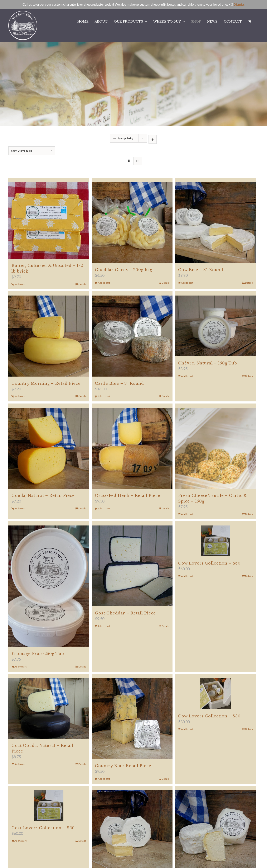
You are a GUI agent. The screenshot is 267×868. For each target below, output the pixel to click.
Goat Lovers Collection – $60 (43, 828)
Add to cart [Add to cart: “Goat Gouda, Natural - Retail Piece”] (20, 764)
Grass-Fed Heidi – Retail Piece (128, 496)
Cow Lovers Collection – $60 (209, 563)
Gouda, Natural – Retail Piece (43, 496)
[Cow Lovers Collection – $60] (215, 541)
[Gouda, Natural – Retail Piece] (49, 448)
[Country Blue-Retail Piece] (132, 718)
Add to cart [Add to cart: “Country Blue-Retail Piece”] (104, 779)
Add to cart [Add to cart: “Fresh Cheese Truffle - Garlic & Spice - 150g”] (187, 514)
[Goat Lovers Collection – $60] (49, 806)
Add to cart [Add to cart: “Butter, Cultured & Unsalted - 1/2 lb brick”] (20, 284)
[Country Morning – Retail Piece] (49, 336)
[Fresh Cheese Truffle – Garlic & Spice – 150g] (215, 448)
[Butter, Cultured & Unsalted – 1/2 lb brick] (49, 220)
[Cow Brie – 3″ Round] (215, 222)
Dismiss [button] (239, 4)
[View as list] (138, 161)
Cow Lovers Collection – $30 (209, 716)
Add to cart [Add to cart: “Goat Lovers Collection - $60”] (20, 841)
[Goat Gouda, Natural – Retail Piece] (49, 708)
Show (22, 151)
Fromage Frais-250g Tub (38, 654)
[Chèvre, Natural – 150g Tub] (215, 326)
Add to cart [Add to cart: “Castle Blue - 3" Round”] (104, 396)
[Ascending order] (153, 139)
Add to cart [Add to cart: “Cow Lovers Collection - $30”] (187, 729)
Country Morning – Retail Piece (46, 383)
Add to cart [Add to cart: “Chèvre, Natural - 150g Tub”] (187, 376)
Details (82, 284)
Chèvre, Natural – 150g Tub (208, 363)
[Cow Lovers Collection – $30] (215, 694)
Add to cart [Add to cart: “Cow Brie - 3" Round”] (187, 283)
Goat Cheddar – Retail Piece (125, 613)
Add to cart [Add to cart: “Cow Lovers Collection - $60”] (187, 576)
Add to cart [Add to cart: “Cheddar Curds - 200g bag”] (104, 283)
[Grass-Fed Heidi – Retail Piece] (132, 448)
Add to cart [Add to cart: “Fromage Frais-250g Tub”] (20, 667)
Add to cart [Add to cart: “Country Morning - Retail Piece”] (20, 396)
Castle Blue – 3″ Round (120, 383)
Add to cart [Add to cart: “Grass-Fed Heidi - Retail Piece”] (104, 508)
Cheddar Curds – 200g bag (124, 270)
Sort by (123, 138)
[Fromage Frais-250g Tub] (49, 586)
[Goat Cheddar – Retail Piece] (132, 566)
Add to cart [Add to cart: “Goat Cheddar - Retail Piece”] (104, 626)
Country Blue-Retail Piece (123, 766)
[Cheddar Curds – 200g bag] (132, 222)
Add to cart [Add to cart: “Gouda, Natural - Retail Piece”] (20, 508)
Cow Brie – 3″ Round (201, 270)
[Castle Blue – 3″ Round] (132, 336)
